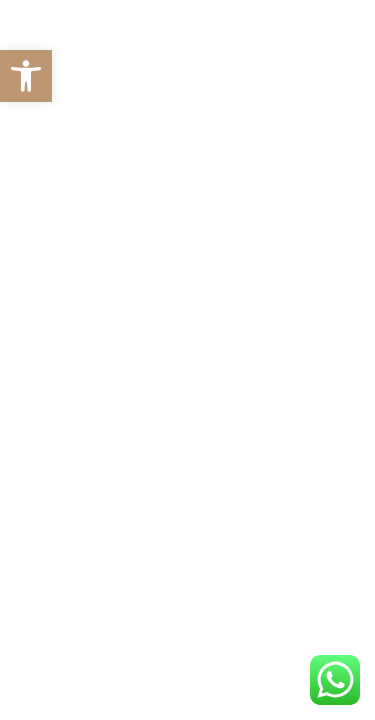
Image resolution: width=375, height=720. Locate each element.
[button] (26, 76)
